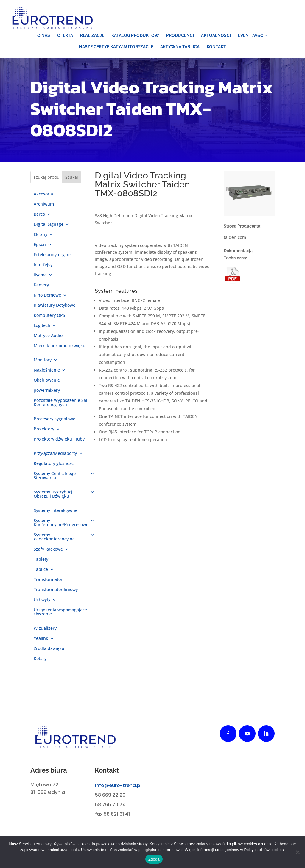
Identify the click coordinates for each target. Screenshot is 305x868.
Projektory (44, 429)
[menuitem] (44, 35)
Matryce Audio (48, 336)
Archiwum (44, 204)
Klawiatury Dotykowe (55, 305)
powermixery (47, 391)
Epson (40, 245)
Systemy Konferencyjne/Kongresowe (61, 523)
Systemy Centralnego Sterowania (55, 476)
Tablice (41, 570)
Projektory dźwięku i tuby (59, 439)
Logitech (42, 326)
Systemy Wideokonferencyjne (54, 537)
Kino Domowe (47, 295)
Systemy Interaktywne (56, 511)
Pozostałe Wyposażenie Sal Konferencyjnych (60, 403)
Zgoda (154, 859)
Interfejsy (43, 265)
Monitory (43, 360)
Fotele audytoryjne (52, 255)
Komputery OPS (49, 316)
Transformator (48, 580)
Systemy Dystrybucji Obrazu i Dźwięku (54, 494)
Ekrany (41, 235)
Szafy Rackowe (48, 549)
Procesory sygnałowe (55, 419)
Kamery (41, 285)
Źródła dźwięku (49, 649)
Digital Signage (49, 225)
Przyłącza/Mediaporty (55, 454)
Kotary (40, 659)
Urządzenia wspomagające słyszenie (60, 612)
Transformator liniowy (56, 590)
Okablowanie (47, 380)
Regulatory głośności (54, 464)
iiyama (40, 275)
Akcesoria (43, 194)
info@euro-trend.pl (118, 785)
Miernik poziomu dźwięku (60, 346)
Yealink (41, 639)
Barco (39, 214)
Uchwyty (42, 600)
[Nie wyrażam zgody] (298, 852)
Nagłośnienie (47, 370)
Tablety (41, 560)
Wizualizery (45, 629)
